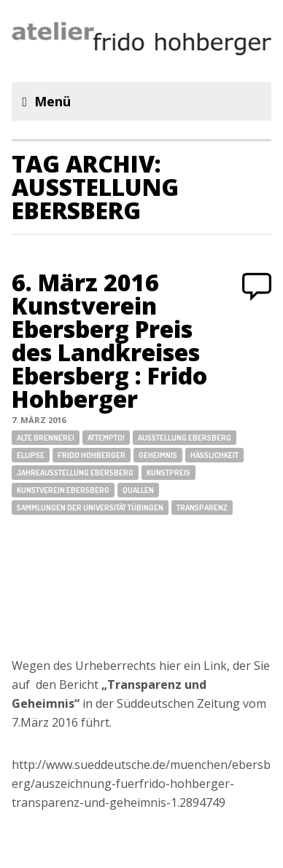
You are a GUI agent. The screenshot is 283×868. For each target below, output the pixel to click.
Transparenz (202, 508)
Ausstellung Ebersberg (185, 438)
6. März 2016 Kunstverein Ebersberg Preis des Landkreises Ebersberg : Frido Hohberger (109, 340)
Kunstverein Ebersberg (63, 490)
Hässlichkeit (214, 455)
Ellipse (31, 455)
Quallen (138, 490)
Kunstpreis (168, 473)
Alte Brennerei (46, 438)
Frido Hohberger (92, 455)
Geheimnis (158, 455)
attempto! (106, 438)
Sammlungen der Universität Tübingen (90, 508)
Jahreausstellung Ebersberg (75, 473)
